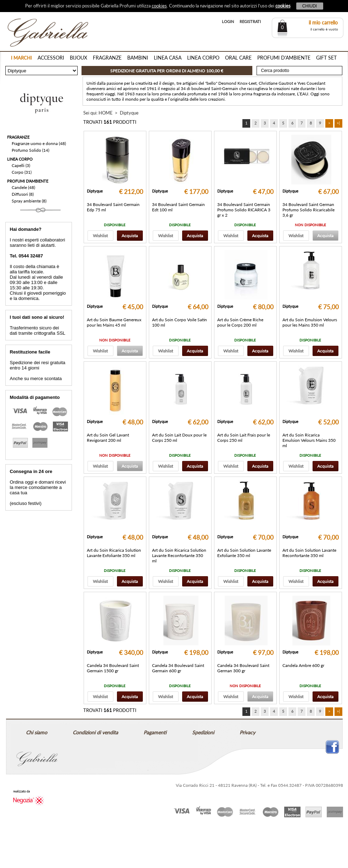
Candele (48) (23, 187)
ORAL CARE (238, 58)
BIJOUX (78, 58)
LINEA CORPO (203, 58)
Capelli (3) (21, 165)
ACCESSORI (51, 58)
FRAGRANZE (107, 58)
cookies (159, 6)
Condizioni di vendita (95, 732)
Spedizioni (203, 732)
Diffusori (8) (23, 194)
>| (338, 123)
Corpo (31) (22, 172)
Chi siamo (37, 732)
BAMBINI (138, 58)
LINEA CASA (168, 58)
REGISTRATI (250, 21)
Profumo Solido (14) (30, 150)
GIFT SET (326, 58)
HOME (106, 113)
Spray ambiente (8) (29, 201)
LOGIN (228, 21)
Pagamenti (155, 732)
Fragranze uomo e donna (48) (39, 143)
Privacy (247, 732)
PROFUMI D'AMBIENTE (284, 58)
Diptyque (129, 113)
